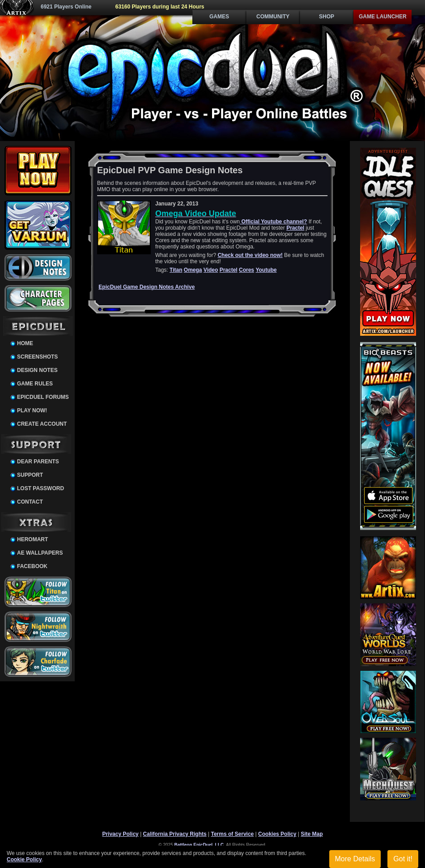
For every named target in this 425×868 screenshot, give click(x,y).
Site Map (312, 834)
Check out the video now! (250, 255)
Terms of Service (232, 834)
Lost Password (40, 488)
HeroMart (32, 539)
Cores (246, 270)
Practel (295, 228)
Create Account (42, 424)
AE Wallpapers (40, 553)
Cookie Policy (24, 859)
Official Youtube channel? (273, 222)
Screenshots (37, 357)
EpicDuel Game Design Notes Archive (147, 287)
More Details (355, 859)
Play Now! (32, 410)
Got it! (403, 859)
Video (211, 270)
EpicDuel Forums (43, 397)
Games (219, 17)
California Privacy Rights (175, 834)
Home (25, 343)
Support (30, 475)
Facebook (32, 566)
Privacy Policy (120, 834)
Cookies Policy (277, 834)
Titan (176, 270)
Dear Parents (38, 462)
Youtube (266, 270)
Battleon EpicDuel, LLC (199, 845)
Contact (30, 502)
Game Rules (35, 384)
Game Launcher (383, 17)
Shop (327, 17)
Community (273, 17)
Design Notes (37, 370)
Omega (193, 270)
